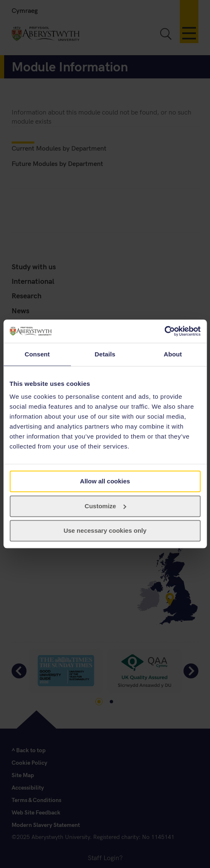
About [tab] (173, 354)
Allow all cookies (105, 481)
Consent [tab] (37, 354)
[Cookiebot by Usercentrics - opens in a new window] (164, 331)
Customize (105, 506)
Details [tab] (105, 354)
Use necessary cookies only (105, 531)
